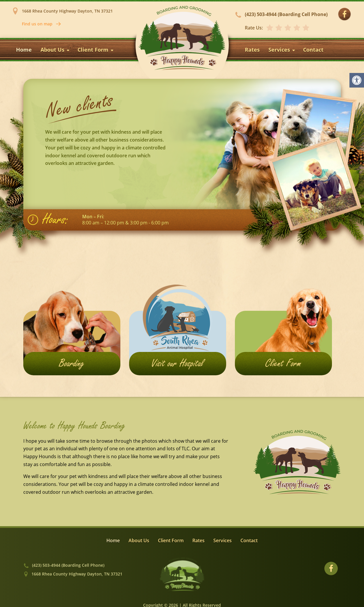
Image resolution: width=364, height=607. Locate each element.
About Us (55, 50)
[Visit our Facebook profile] (344, 14)
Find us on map (42, 24)
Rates (252, 50)
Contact (313, 50)
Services (282, 50)
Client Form (96, 50)
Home (24, 50)
